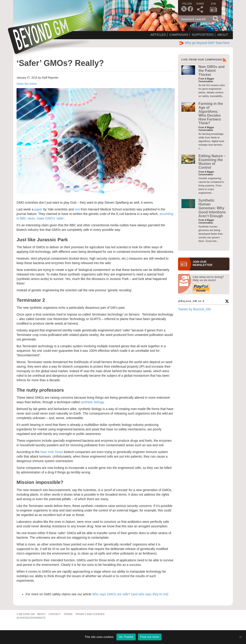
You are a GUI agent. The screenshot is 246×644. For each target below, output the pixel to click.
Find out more (150, 637)
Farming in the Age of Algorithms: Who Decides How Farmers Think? (211, 113)
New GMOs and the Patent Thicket (211, 71)
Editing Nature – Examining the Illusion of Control (212, 162)
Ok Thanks (126, 637)
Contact (54, 614)
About (223, 35)
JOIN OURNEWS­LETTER (203, 263)
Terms (68, 614)
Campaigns (179, 35)
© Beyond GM (26, 614)
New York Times (52, 452)
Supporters (203, 35)
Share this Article (27, 84)
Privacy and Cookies (90, 614)
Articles (158, 35)
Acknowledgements (31, 618)
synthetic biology (92, 402)
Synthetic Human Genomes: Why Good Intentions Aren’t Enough (212, 208)
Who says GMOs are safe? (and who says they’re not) (130, 594)
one (78, 209)
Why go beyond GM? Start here (204, 43)
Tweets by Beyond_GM (194, 309)
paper (39, 209)
